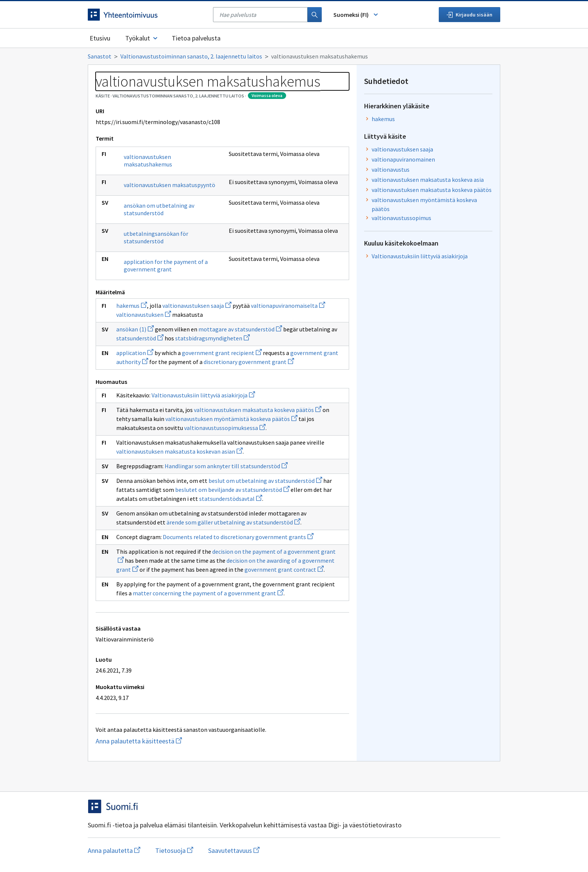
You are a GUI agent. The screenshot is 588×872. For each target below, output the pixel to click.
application (135, 353)
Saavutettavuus (234, 850)
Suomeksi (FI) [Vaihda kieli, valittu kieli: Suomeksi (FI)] (356, 15)
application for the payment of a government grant (166, 265)
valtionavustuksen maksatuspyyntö (169, 185)
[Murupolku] (294, 56)
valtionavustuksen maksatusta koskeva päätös (258, 410)
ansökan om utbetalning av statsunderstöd (159, 209)
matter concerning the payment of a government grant (208, 593)
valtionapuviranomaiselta (288, 306)
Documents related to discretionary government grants (238, 537)
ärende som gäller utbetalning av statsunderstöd (233, 522)
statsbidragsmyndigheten (212, 338)
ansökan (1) (135, 329)
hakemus (132, 306)
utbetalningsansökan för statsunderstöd (156, 237)
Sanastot (100, 56)
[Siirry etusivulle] (147, 15)
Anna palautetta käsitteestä (191, 741)
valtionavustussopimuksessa (225, 428)
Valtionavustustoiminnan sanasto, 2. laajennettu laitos (191, 56)
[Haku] (315, 15)
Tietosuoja (174, 850)
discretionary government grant (249, 362)
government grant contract (284, 569)
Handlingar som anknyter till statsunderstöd (226, 466)
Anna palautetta (114, 850)
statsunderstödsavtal (231, 499)
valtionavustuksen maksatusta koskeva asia (428, 180)
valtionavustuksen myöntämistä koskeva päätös (231, 419)
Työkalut (142, 38)
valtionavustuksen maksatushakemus (148, 160)
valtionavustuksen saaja (197, 306)
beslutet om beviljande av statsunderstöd (232, 490)
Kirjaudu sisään (469, 15)
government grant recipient (222, 353)
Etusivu (100, 38)
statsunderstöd (140, 338)
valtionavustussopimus (401, 218)
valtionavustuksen (144, 315)
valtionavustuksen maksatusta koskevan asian (179, 451)
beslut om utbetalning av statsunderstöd (265, 481)
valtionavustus (391, 169)
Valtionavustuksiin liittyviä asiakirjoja (203, 395)
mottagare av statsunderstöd (240, 329)
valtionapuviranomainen (403, 159)
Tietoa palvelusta (196, 38)
